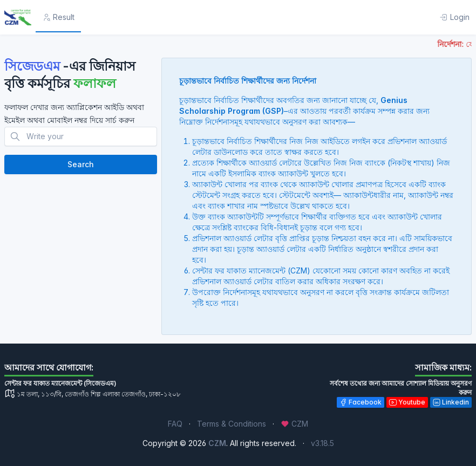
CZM (294, 424)
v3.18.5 (322, 443)
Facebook (360, 402)
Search (81, 164)
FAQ (175, 424)
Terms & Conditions (232, 424)
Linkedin (451, 402)
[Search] (81, 136)
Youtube (407, 402)
